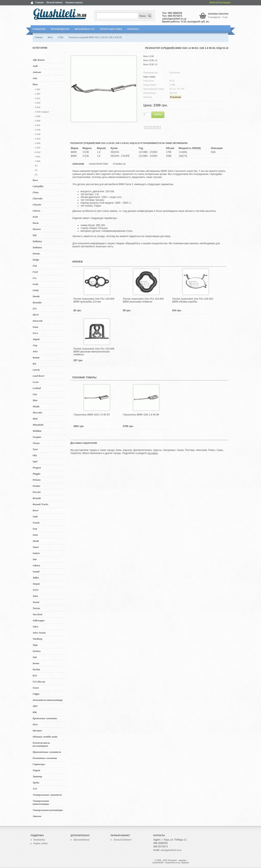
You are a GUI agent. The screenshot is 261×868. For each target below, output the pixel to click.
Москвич (37, 731)
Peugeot (37, 468)
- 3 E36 (37, 107)
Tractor (36, 608)
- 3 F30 (37, 130)
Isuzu (35, 327)
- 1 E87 (37, 94)
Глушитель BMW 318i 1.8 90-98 (141, 415)
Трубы (36, 783)
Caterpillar (38, 186)
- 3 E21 (37, 98)
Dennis (36, 254)
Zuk (35, 657)
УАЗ (35, 789)
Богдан (36, 669)
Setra (35, 535)
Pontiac (36, 486)
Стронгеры (39, 764)
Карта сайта (40, 843)
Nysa (35, 449)
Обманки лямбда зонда (45, 737)
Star (35, 559)
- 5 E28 (37, 134)
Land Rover (39, 376)
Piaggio (36, 474)
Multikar (37, 431)
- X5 (36, 170)
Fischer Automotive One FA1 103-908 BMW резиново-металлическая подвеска (94, 352)
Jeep (35, 345)
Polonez (37, 480)
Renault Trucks (40, 504)
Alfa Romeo (39, 60)
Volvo (35, 627)
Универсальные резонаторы (48, 810)
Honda (36, 296)
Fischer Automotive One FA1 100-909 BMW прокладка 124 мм (94, 300)
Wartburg (37, 639)
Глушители (39, 29)
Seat (35, 529)
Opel (35, 462)
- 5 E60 (37, 143)
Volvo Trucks (39, 633)
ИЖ (35, 712)
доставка (153, 453)
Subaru (36, 565)
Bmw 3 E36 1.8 (150, 65)
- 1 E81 (37, 89)
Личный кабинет (55, 3)
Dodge (36, 260)
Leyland (37, 388)
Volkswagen (39, 621)
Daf (35, 235)
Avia (35, 78)
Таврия (36, 770)
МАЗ (35, 724)
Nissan (36, 443)
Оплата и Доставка (111, 29)
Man (35, 400)
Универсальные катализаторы (41, 802)
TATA (36, 590)
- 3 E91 (37, 125)
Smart (36, 547)
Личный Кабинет (122, 840)
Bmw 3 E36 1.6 (150, 60)
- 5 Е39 (37, 148)
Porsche (37, 492)
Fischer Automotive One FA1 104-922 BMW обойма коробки (193, 300)
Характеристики (98, 164)
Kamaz (36, 358)
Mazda (36, 406)
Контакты (133, 29)
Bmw (35, 84)
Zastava (37, 651)
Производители (60, 29)
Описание (78, 164)
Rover (36, 510)
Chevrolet (38, 199)
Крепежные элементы (45, 718)
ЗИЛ (35, 706)
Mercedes (37, 413)
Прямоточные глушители (47, 752)
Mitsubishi (38, 425)
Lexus (36, 382)
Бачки (36, 663)
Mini (35, 419)
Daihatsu (37, 241)
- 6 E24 (37, 152)
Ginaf (36, 290)
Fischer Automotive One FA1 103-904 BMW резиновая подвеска (143, 300)
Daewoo (37, 229)
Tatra (35, 596)
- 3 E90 (37, 121)
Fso (35, 278)
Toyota (36, 602)
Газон (36, 688)
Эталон (37, 816)
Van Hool (37, 614)
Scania (36, 523)
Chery (36, 192)
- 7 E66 (37, 161)
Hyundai (37, 303)
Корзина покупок (74, 3)
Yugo (35, 645)
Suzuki (36, 572)
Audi (35, 66)
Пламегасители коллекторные (41, 744)
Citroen (36, 211)
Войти (213, 3)
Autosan (37, 72)
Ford (35, 272)
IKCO (36, 315)
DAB (35, 217)
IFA (35, 309)
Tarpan (36, 584)
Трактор (37, 776)
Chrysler (37, 205)
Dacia (36, 223)
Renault (37, 498)
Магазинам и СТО (85, 29)
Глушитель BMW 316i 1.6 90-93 (91, 415)
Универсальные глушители (47, 795)
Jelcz (35, 351)
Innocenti (38, 321)
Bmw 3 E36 (149, 56)
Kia (34, 364)
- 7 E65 (37, 157)
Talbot (36, 578)
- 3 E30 (37, 103)
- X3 (36, 166)
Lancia (36, 370)
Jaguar (36, 339)
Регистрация (224, 3)
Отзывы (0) (119, 164)
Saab (35, 517)
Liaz (35, 394)
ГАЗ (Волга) (39, 682)
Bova (35, 180)
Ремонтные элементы (45, 758)
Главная (39, 3)
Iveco (35, 333)
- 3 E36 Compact (41, 112)
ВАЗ (35, 676)
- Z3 (35, 174)
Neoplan (37, 437)
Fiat (35, 266)
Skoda (36, 541)
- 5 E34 (37, 139)
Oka (35, 455)
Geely (35, 284)
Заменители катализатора (48, 700)
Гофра (36, 694)
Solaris (36, 553)
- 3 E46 (37, 116)
